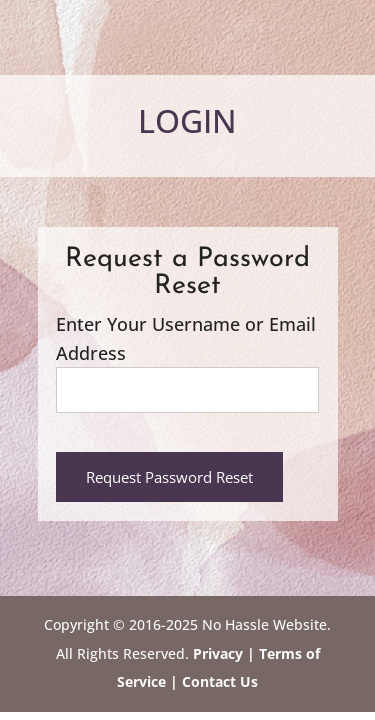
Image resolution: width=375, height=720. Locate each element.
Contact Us (218, 681)
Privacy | (224, 653)
